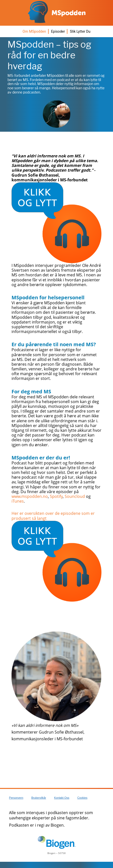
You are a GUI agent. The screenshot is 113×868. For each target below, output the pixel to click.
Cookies (82, 798)
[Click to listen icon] (56, 223)
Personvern (16, 798)
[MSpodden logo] (57, 12)
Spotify (56, 496)
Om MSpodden (34, 31)
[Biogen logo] (57, 842)
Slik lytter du (80, 31)
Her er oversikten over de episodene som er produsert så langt (53, 516)
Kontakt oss (62, 798)
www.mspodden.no (30, 496)
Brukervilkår (39, 798)
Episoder (58, 31)
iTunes (18, 501)
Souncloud (75, 496)
